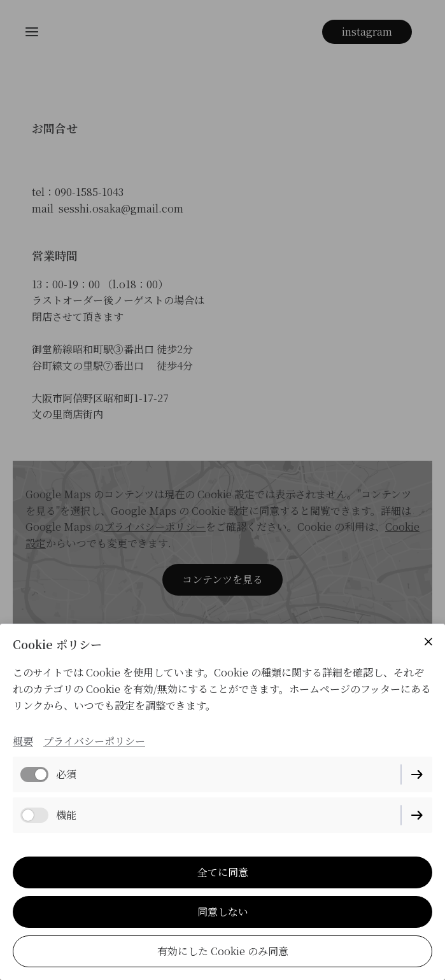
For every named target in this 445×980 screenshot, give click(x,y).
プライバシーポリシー (94, 741)
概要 (23, 741)
